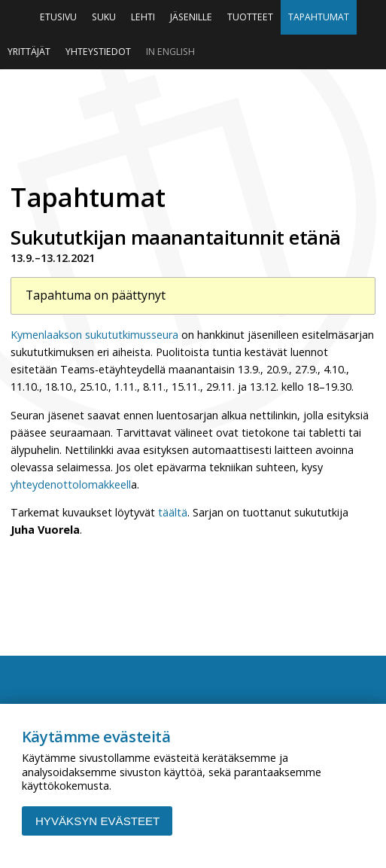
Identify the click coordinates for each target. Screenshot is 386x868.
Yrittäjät (29, 52)
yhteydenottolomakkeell (71, 484)
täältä (173, 512)
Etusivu (58, 17)
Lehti (143, 17)
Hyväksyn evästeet (97, 821)
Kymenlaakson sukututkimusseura (94, 335)
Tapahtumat (319, 17)
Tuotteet (250, 17)
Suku (104, 17)
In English (170, 52)
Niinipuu (193, 121)
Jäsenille (191, 17)
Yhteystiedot (98, 52)
